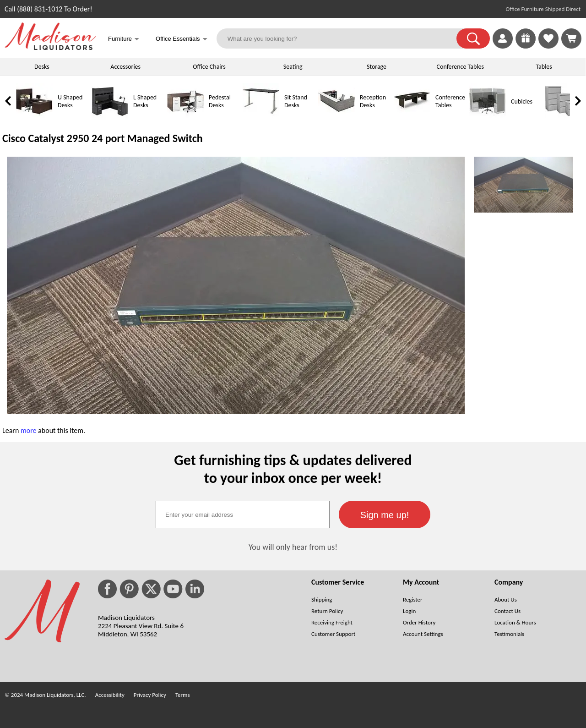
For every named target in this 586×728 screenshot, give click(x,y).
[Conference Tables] (412, 118)
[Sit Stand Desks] (261, 118)
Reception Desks (373, 101)
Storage (377, 67)
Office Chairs (209, 67)
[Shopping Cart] (571, 38)
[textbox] (243, 515)
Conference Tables (461, 67)
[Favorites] (548, 46)
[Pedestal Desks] (185, 118)
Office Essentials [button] (182, 40)
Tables (544, 67)
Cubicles (522, 101)
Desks (42, 67)
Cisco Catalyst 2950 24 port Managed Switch (103, 138)
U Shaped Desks (70, 101)
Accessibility (110, 695)
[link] (571, 38)
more (29, 430)
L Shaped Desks (145, 101)
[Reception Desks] (336, 118)
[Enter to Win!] (526, 46)
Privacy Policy (150, 695)
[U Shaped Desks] (34, 118)
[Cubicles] (488, 118)
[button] (473, 38)
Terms (183, 695)
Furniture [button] (124, 40)
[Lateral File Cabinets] (563, 118)
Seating (293, 67)
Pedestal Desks (220, 101)
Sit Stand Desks (296, 101)
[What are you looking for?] (342, 38)
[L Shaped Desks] (110, 118)
